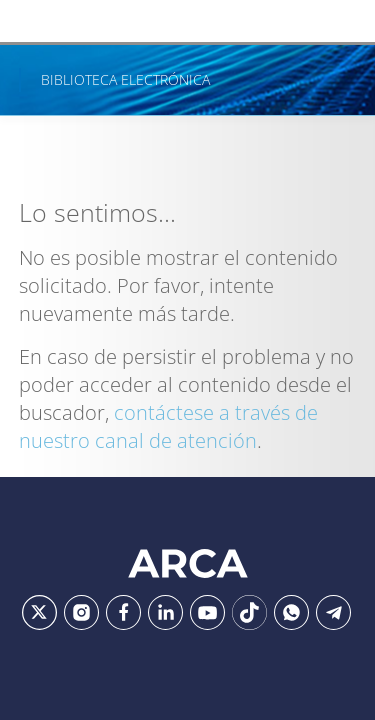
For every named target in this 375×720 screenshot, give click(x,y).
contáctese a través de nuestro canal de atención (168, 426)
